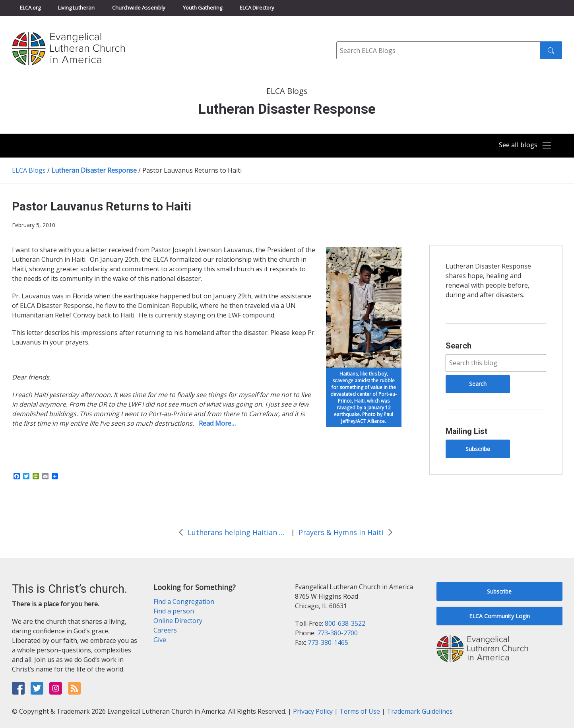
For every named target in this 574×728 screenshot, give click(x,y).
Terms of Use (360, 711)
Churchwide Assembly (139, 8)
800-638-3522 (345, 623)
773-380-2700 (337, 633)
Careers (165, 630)
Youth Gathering (203, 8)
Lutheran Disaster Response (94, 170)
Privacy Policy (313, 711)
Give (160, 640)
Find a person (174, 611)
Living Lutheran (76, 8)
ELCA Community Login (499, 616)
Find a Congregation (184, 601)
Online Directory (178, 621)
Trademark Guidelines (420, 711)
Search (459, 346)
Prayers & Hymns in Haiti (341, 532)
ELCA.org (30, 8)
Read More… (217, 423)
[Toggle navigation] (523, 146)
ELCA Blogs (29, 170)
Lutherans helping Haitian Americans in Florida (237, 532)
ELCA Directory (257, 8)
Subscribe (478, 449)
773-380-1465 (328, 642)
